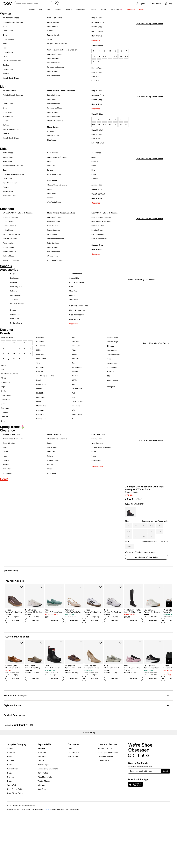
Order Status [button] (104, 810)
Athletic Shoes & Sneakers (13, 22)
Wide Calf (95, 81)
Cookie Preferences (73, 859)
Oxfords (6, 125)
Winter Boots (13, 818)
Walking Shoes (8, 256)
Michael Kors (41, 408)
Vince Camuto (112, 382)
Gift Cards (42, 802)
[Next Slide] (169, 654)
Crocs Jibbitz (74, 280)
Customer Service (106, 806)
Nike (93, 170)
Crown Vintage (113, 344)
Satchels (13, 293)
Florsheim (40, 356)
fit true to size (163, 533)
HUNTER (40, 373)
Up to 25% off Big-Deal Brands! (149, 69)
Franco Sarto (41, 361)
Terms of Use (26, 859)
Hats (71, 288)
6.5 (121, 51)
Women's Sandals (55, 18)
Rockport (75, 361)
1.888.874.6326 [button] (105, 798)
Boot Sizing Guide (15, 842)
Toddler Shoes (8, 157)
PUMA (94, 174)
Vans (73, 421)
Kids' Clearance (98, 436)
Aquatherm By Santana (9, 376)
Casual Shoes (8, 31)
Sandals (69, 9)
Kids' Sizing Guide (15, 839)
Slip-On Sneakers (54, 76)
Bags (12, 276)
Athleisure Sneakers (55, 54)
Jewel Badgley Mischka (45, 378)
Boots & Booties (9, 445)
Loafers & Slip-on (54, 462)
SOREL (74, 382)
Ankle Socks (15, 316)
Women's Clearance (11, 436)
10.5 (126, 56)
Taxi (73, 395)
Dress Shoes (8, 112)
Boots (5, 26)
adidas (94, 157)
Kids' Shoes (8, 153)
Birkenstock (5, 384)
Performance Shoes (54, 108)
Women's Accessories (79, 308)
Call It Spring (6, 397)
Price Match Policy (45, 826)
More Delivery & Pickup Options (147, 570)
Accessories (97, 185)
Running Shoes (53, 71)
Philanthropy (43, 814)
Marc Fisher (41, 399)
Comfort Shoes (8, 39)
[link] (14, 663)
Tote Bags (14, 301)
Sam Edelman (77, 369)
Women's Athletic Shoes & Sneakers (62, 50)
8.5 (105, 56)
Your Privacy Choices (55, 859)
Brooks (3, 393)
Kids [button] (48, 9)
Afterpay (41, 834)
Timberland (76, 408)
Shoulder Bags (16, 297)
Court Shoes (52, 99)
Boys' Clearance (97, 441)
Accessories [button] (81, 9)
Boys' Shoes (52, 153)
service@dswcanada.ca (108, 802)
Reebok (75, 356)
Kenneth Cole (41, 386)
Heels (5, 48)
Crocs (94, 166)
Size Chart (42, 838)
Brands (10, 830)
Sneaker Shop (97, 245)
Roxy (74, 365)
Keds (109, 361)
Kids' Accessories (77, 317)
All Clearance (97, 468)
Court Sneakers (53, 58)
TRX (109, 378)
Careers (41, 810)
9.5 (115, 56)
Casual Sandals (53, 22)
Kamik (39, 382)
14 (121, 125)
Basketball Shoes (54, 95)
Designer (93, 9)
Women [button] (32, 9)
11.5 (105, 125)
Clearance (96, 40)
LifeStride (40, 395)
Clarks (3, 406)
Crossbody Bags (16, 288)
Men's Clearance (54, 436)
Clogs (5, 35)
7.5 (94, 56)
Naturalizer (40, 416)
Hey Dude (40, 369)
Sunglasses (73, 301)
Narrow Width (96, 68)
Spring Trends (97, 31)
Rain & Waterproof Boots (12, 61)
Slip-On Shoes (8, 69)
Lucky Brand (112, 369)
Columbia (4, 414)
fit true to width (163, 554)
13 (115, 125)
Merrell (39, 404)
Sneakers (11, 802)
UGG (73, 412)
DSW (70, 798)
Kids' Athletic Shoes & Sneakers (105, 213)
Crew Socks (15, 321)
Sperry (74, 386)
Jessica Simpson (113, 356)
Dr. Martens (41, 348)
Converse (95, 161)
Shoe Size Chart (98, 194)
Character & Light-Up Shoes (13, 174)
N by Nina (40, 412)
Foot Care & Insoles (77, 284)
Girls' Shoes (52, 181)
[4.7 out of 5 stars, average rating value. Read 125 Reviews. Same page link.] (134, 512)
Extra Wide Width (98, 143)
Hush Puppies (112, 352)
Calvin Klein (5, 401)
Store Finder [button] (73, 806)
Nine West (75, 343)
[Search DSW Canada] (34, 4)
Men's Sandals (53, 127)
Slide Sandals (52, 140)
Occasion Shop (98, 22)
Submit (165, 820)
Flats (5, 44)
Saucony (75, 373)
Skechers (95, 179)
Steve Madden (77, 391)
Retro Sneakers (9, 243)
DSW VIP (41, 798)
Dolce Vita (40, 339)
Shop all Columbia (132, 505)
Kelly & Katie (112, 365)
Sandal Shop (97, 27)
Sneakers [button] (58, 9)
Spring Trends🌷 (117, 9)
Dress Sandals (52, 26)
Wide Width (96, 76)
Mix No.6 (110, 374)
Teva (73, 399)
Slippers (6, 74)
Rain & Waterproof (10, 183)
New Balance (41, 421)
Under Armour (77, 416)
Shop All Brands (8, 339)
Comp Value (43, 822)
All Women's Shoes (11, 18)
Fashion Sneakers (54, 63)
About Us (41, 806)
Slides (49, 39)
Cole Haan (5, 410)
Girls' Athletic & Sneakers (101, 221)
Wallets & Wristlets (17, 306)
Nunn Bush (76, 348)
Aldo (3, 371)
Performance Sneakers (56, 67)
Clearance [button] (131, 9)
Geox (38, 365)
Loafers (6, 56)
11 (94, 62)
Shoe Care (73, 293)
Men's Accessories (77, 312)
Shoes (10, 798)
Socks (13, 312)
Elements (111, 348)
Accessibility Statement (48, 818)
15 (126, 125)
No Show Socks (16, 325)
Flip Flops (51, 31)
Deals (141, 9)
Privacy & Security (13, 859)
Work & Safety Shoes (11, 78)
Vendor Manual (44, 830)
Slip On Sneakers (98, 234)
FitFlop (39, 352)
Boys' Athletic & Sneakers (101, 217)
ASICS (3, 380)
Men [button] (41, 9)
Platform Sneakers (10, 239)
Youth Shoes (8, 161)
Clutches (14, 284)
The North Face (77, 404)
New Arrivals (97, 36)
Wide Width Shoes (10, 196)
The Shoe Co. (74, 802)
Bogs (3, 389)
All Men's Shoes (10, 91)
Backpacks (14, 280)
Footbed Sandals (53, 35)
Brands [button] (104, 9)
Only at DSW (97, 18)
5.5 (110, 51)
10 (121, 56)
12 (99, 62)
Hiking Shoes (8, 52)
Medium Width (97, 72)
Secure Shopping (38, 859)
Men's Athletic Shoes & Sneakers (61, 91)
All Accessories (76, 276)
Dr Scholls (40, 343)
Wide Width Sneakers (55, 121)
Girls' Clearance (97, 445)
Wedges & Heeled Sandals (57, 44)
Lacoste (39, 391)
